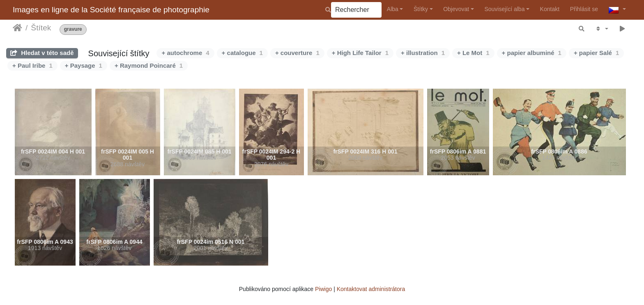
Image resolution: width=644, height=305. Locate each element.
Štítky (421, 9)
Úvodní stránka (17, 28)
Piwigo (323, 289)
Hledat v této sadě (42, 53)
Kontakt (550, 9)
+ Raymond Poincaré (149, 65)
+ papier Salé (596, 53)
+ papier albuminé (532, 53)
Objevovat (456, 9)
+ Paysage (84, 65)
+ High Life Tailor (360, 53)
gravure (73, 29)
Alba (393, 9)
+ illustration (423, 53)
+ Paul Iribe (32, 65)
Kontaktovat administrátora (371, 289)
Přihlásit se (584, 9)
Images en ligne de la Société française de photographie (111, 10)
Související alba (504, 9)
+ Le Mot (473, 53)
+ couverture (297, 53)
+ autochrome (185, 53)
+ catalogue (242, 53)
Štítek (41, 28)
